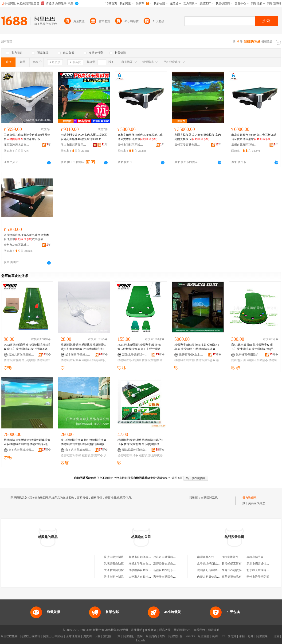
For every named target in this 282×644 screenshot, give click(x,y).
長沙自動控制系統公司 (118, 557)
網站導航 (214, 630)
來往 (242, 636)
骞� (46, 354)
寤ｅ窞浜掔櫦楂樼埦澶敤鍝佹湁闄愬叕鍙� (21, 450)
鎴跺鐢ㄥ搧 (239, 360)
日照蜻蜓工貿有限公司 (236, 564)
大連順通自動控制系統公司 (121, 570)
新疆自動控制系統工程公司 (170, 570)
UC (223, 636)
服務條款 (151, 630)
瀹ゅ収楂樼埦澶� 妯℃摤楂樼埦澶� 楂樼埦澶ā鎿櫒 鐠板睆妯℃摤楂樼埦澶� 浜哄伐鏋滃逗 (84, 442)
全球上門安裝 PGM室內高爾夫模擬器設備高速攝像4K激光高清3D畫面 (84, 137)
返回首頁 (177, 478)
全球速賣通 (73, 636)
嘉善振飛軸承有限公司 (236, 577)
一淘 (117, 636)
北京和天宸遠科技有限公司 (263, 570)
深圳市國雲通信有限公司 (262, 564)
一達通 (275, 636)
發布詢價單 (250, 498)
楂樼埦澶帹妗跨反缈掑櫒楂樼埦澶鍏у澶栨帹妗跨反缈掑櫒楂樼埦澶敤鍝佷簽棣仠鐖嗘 (84, 347)
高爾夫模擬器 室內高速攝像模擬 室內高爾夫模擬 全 (198, 137)
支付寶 (232, 636)
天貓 (98, 636)
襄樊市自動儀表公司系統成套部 (148, 557)
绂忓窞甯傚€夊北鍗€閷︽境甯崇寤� (192, 355)
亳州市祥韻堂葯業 (258, 577)
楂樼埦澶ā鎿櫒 (185, 360)
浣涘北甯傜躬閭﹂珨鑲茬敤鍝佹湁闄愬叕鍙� (135, 355)
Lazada (141, 640)
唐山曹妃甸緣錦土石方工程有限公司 (220, 570)
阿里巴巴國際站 (30, 636)
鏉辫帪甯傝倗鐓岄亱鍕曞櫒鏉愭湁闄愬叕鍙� (249, 355)
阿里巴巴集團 (9, 636)
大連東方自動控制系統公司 (145, 577)
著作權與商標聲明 (117, 630)
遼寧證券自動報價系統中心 (145, 570)
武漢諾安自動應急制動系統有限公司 (126, 564)
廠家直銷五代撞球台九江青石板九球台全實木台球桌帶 (140, 137)
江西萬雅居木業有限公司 (17, 145)
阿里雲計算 (176, 636)
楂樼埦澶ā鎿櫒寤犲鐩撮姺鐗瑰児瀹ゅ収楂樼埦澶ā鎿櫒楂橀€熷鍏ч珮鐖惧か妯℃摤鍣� (27, 442)
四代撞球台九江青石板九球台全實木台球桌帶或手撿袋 (26, 237)
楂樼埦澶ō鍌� (206, 360)
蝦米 (163, 636)
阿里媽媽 (151, 636)
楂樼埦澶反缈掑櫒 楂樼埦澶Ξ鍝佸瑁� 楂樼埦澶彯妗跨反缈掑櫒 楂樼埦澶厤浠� (140, 442)
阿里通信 (203, 636)
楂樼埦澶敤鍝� (71, 360)
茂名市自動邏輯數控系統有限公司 (174, 557)
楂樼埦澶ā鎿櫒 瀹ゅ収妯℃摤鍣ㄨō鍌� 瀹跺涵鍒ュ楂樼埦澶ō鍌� (197, 347)
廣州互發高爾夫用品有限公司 (187, 145)
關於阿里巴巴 (182, 630)
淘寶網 (87, 636)
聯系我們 (199, 630)
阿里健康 (262, 636)
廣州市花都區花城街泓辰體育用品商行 (130, 145)
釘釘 (251, 636)
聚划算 (107, 636)
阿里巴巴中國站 (53, 636)
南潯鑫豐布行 (206, 557)
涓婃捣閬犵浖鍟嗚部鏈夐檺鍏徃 (135, 450)
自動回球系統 (209, 498)
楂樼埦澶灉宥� (92, 455)
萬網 (215, 636)
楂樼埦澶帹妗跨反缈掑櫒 (20, 360)
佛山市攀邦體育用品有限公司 (74, 145)
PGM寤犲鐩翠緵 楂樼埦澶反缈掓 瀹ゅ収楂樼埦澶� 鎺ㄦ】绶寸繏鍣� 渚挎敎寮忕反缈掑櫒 (140, 347)
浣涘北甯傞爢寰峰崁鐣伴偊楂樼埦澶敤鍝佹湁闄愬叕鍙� (21, 355)
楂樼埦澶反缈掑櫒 (129, 360)
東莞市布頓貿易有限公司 (237, 570)
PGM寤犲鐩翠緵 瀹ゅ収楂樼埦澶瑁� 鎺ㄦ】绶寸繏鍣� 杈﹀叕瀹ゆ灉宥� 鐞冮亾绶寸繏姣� (27, 347)
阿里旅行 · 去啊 (133, 636)
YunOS (190, 636)
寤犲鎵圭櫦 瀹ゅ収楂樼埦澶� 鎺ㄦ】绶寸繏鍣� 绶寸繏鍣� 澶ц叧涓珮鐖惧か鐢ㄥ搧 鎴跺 (254, 347)
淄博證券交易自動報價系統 (170, 564)
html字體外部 (230, 557)
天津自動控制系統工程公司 (121, 577)
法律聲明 (137, 630)
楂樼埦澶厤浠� (128, 455)
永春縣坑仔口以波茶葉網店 (214, 564)
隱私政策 (165, 630)
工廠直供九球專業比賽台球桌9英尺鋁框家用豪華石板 (27, 137)
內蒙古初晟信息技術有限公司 (215, 577)
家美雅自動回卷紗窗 (166, 577)
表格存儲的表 (255, 557)
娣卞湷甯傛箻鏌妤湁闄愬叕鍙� (78, 355)
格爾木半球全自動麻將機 (144, 564)
